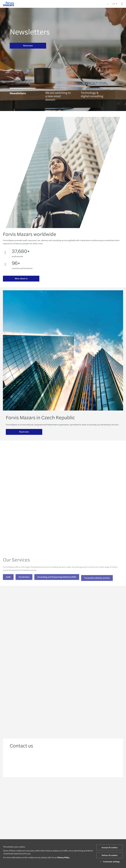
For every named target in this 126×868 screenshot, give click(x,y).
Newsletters (30, 31)
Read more (28, 45)
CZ (114, 4)
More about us (21, 279)
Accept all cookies (110, 847)
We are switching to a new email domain (58, 97)
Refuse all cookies (110, 855)
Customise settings (110, 862)
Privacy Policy (63, 857)
